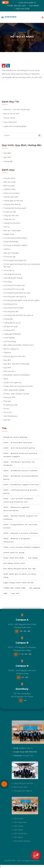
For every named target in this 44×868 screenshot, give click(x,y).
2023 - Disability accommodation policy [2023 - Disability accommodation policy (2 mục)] (21, 478)
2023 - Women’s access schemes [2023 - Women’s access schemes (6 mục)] (21, 533)
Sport (6, 379)
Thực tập (7, 401)
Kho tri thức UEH (20, 787)
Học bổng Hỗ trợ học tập (14, 289)
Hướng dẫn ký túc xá (12, 323)
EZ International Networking (15, 238)
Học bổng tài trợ (10, 304)
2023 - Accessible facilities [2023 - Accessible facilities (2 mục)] (18, 443)
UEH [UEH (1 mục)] (5, 593)
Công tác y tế (9, 219)
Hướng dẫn (8, 161)
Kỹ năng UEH (9, 330)
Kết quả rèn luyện (11, 326)
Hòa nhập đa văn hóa (12, 274)
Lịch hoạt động (10, 341)
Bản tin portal (9, 186)
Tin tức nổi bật (9, 118)
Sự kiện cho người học (13, 383)
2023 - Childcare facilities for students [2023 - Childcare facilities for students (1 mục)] (19, 464)
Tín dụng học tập (10, 405)
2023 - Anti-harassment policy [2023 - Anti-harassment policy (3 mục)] (19, 448)
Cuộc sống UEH (10, 122)
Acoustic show (9, 178)
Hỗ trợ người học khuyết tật (15, 260)
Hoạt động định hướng (13, 278)
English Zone (9, 234)
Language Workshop (12, 334)
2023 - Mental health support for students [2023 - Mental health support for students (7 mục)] (21, 517)
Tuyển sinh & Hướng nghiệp (15, 126)
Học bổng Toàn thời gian (14, 308)
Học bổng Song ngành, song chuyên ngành (22, 300)
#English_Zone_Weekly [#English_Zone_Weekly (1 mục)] (15, 437)
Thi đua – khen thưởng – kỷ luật (16, 394)
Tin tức (6, 409)
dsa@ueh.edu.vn (26, 748)
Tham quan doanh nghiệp (14, 390)
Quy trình (7, 157)
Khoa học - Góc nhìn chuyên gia (17, 109)
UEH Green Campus (22, 841)
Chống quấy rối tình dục (13, 201)
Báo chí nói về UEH (11, 114)
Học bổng (8, 282)
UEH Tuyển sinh (20, 822)
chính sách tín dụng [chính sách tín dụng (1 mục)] (14, 552)
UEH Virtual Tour (20, 834)
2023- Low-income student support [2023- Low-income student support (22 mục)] (22, 547)
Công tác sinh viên (11, 216)
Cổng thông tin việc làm (23, 783)
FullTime (7, 249)
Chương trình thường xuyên (15, 208)
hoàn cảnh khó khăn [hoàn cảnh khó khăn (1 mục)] (14, 558)
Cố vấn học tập (10, 212)
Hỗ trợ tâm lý (9, 270)
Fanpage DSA (28, 756)
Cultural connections (12, 223)
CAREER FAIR (9, 189)
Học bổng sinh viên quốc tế (15, 297)
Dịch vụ (22, 32)
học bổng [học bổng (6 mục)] (33, 558)
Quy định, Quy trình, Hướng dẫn (17, 364)
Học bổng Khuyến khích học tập (17, 293)
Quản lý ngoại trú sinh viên (14, 356)
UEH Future (18, 826)
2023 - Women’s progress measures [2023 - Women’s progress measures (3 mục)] (17, 540)
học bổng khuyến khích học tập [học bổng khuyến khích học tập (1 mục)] (20, 569)
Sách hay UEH (9, 371)
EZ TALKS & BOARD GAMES (15, 245)
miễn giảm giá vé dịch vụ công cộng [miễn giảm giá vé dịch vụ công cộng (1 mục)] (20, 576)
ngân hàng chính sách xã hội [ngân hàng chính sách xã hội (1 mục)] (19, 583)
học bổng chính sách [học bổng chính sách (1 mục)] (14, 563)
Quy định (7, 153)
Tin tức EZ (8, 412)
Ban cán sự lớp (10, 182)
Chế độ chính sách (11, 197)
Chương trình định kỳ (12, 204)
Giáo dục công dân (11, 253)
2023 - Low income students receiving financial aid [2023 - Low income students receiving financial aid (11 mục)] (18, 500)
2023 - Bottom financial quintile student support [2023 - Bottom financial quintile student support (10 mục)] (20, 455)
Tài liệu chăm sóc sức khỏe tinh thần (18, 386)
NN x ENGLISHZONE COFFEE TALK (19, 345)
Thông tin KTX (9, 397)
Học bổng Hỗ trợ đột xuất (14, 285)
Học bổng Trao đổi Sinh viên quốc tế (18, 315)
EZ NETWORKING (11, 242)
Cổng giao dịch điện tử (23, 791)
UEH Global (18, 830)
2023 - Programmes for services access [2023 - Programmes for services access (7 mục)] (20, 526)
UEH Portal (18, 819)
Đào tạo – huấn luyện (12, 231)
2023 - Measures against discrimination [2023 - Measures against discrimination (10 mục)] (16, 509)
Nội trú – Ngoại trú (11, 349)
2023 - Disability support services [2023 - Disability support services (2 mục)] (21, 485)
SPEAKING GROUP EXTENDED (17, 375)
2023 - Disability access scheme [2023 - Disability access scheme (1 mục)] (21, 471)
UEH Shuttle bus (10, 416)
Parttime (7, 353)
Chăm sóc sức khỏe (12, 193)
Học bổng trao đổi (11, 312)
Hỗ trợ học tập (10, 257)
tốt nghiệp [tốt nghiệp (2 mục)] (35, 588)
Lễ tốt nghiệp (9, 338)
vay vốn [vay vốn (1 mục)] (15, 593)
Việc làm (7, 420)
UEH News (18, 837)
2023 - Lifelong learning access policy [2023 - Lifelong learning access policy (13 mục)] (20, 492)
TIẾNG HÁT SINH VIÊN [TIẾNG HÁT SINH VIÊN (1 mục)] (14, 588)
